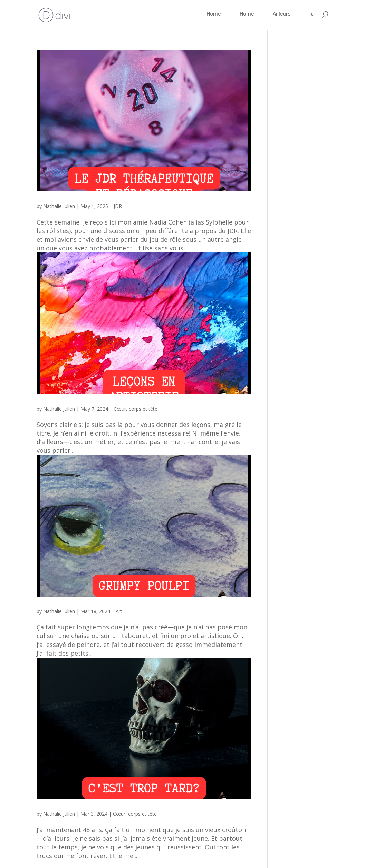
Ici (312, 14)
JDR (118, 206)
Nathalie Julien (59, 206)
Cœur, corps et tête (136, 409)
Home (214, 14)
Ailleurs (282, 14)
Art (119, 611)
